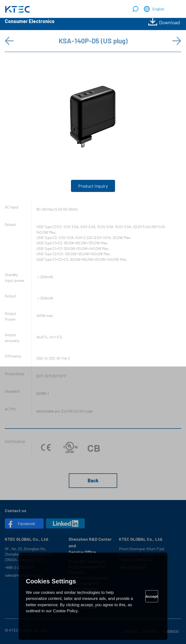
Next (176, 41)
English (158, 9)
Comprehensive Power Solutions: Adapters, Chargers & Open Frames (17, 9)
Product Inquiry (93, 186)
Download (170, 22)
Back (93, 480)
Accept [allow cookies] (152, 596)
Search (135, 9)
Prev (10, 41)
